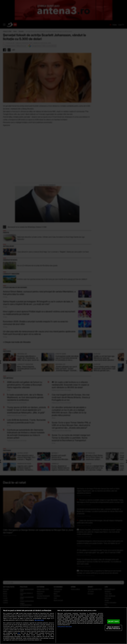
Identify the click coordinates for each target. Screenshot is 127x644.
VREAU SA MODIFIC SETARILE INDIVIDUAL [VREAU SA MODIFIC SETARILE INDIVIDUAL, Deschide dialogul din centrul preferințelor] (113, 628)
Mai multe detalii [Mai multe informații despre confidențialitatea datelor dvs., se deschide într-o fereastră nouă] (39, 620)
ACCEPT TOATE (113, 622)
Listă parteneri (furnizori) (65, 627)
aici (19, 633)
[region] (63, 626)
